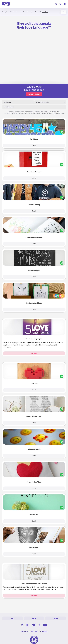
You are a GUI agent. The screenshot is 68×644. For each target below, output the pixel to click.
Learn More (45, 12)
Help (13, 618)
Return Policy (44, 631)
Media (34, 618)
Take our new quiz (34, 94)
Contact (55, 618)
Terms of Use (24, 631)
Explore (34, 353)
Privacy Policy (34, 631)
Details (34, 146)
